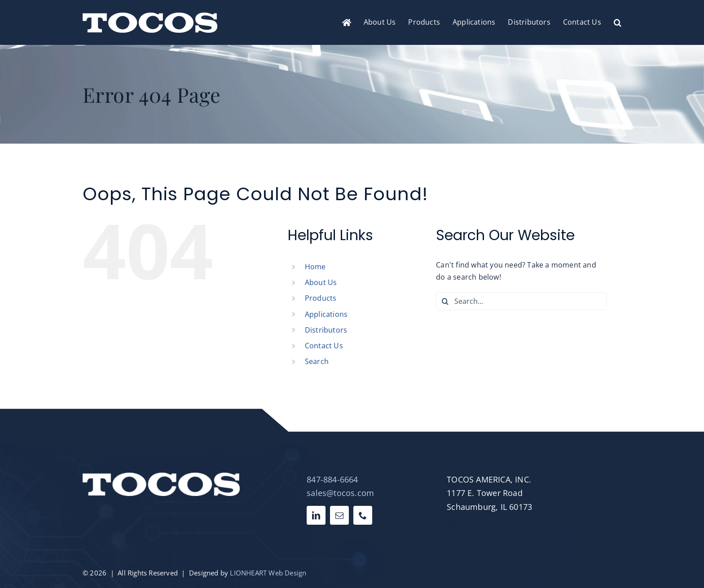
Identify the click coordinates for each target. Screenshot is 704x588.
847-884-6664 (332, 479)
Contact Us (324, 346)
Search (317, 361)
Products (321, 298)
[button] (618, 22)
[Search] (445, 301)
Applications (326, 314)
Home (315, 267)
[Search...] (521, 301)
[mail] (339, 515)
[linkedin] (316, 515)
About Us (321, 282)
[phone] (363, 515)
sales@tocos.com (340, 493)
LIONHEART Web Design (268, 573)
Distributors (326, 330)
